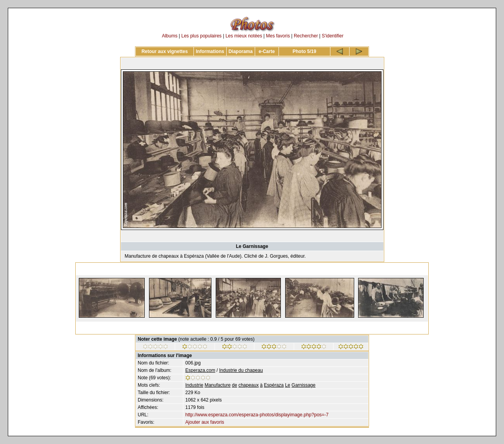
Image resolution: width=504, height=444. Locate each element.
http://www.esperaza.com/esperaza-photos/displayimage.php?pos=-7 (257, 415)
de (234, 385)
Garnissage (303, 385)
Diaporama (241, 51)
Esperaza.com (200, 370)
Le (288, 385)
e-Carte (267, 51)
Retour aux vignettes (165, 51)
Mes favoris (278, 36)
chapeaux (248, 385)
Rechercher (306, 36)
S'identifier (333, 36)
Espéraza (274, 385)
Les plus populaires (201, 36)
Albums (170, 36)
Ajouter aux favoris (205, 422)
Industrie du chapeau (241, 370)
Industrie (194, 385)
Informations (210, 51)
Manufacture (217, 385)
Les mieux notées (244, 36)
